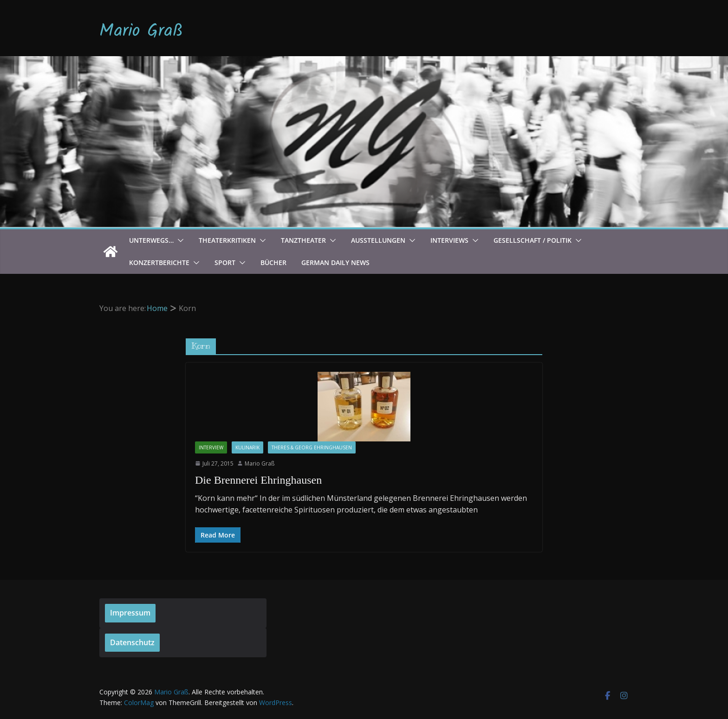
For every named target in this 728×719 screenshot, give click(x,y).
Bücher (273, 262)
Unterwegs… (151, 240)
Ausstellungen (378, 240)
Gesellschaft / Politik (533, 240)
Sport (225, 262)
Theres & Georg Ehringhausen (312, 447)
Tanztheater (303, 240)
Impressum (130, 613)
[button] (179, 240)
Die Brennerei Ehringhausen (258, 480)
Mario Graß (141, 32)
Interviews (449, 240)
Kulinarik (247, 447)
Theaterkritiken (227, 240)
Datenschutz (132, 642)
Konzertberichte (159, 262)
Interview (211, 447)
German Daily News (335, 262)
